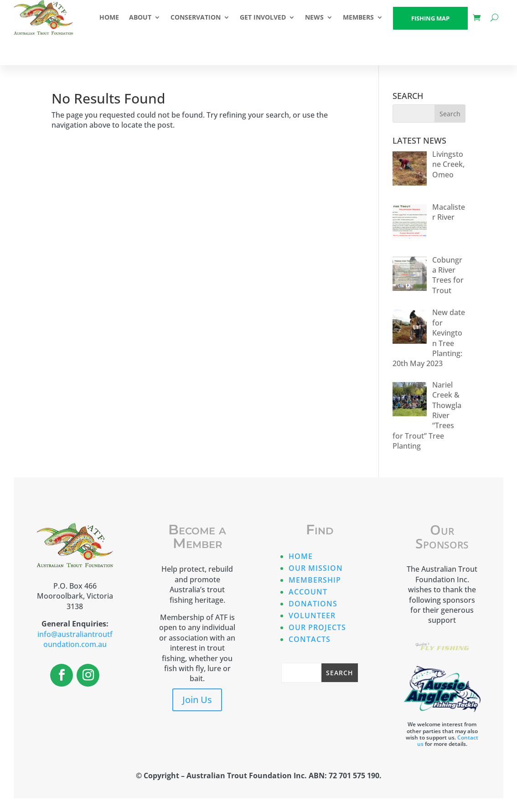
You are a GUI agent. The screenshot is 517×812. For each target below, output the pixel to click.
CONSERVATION (196, 17)
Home (301, 556)
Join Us (197, 700)
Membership (315, 580)
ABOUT (140, 17)
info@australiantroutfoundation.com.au (75, 639)
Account (308, 592)
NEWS (314, 17)
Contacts (310, 639)
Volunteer (312, 615)
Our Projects (317, 627)
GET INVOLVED (263, 17)
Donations (313, 604)
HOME (109, 17)
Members (358, 17)
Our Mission (316, 568)
